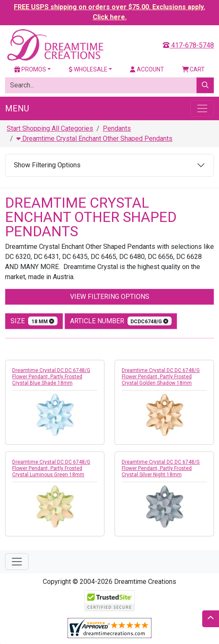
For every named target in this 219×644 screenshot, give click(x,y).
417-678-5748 (188, 45)
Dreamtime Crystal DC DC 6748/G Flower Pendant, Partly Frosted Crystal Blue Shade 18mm (51, 377)
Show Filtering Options (47, 165)
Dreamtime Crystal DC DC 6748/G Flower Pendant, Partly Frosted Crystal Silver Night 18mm (161, 468)
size (34, 321)
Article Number (121, 321)
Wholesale (88, 69)
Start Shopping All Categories (50, 128)
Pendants (117, 128)
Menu (17, 108)
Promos (30, 69)
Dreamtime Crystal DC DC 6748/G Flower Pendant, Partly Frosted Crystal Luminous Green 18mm (51, 468)
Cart (194, 69)
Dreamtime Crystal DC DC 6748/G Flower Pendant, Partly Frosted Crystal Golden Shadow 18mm (161, 377)
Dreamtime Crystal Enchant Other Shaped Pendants (94, 139)
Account (147, 69)
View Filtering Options (110, 297)
